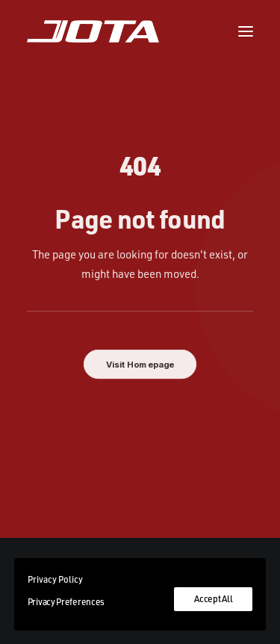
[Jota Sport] (93, 31)
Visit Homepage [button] (140, 365)
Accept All (213, 599)
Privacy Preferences (66, 602)
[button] (246, 31)
